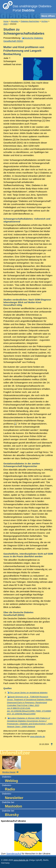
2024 (6, 24)
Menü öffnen (48, 16)
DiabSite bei (29, 805)
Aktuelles (14, 21)
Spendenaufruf (14, 854)
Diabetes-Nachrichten (30, 21)
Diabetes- (29, 779)
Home (6, 21)
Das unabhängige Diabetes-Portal (32, 8)
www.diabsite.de (37, 736)
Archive (44, 21)
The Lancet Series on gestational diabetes (28, 693)
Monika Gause (9, 772)
